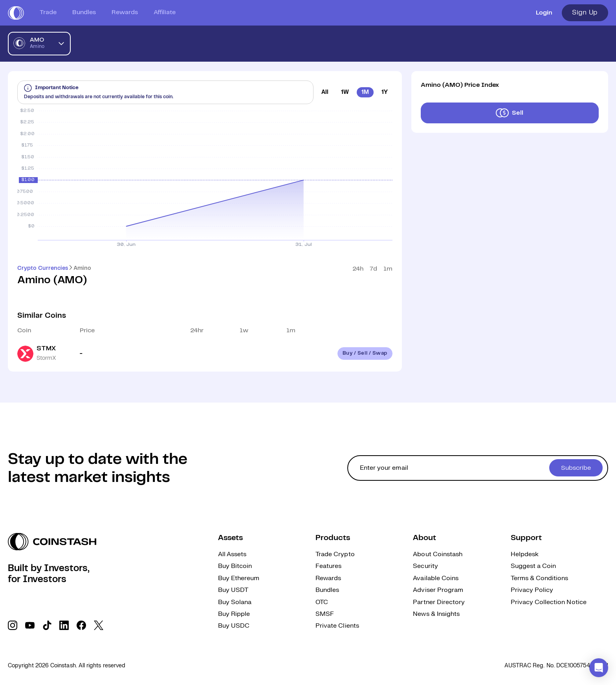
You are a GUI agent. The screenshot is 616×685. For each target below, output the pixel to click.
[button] (599, 668)
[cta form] (478, 468)
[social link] (13, 625)
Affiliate (165, 12)
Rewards (125, 12)
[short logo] (16, 13)
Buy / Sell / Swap (365, 353)
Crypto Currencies (43, 268)
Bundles (84, 12)
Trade (48, 12)
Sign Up (585, 13)
